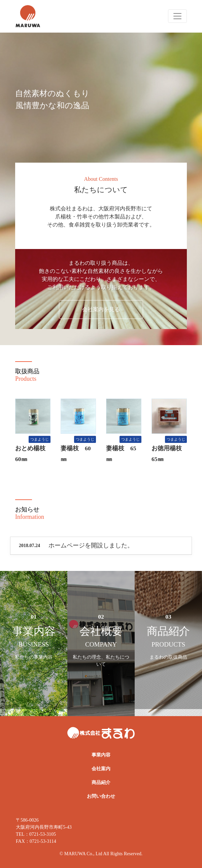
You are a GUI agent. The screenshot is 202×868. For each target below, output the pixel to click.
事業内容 (101, 755)
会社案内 (101, 769)
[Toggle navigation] (177, 16)
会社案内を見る (101, 309)
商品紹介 (101, 782)
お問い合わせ (101, 796)
